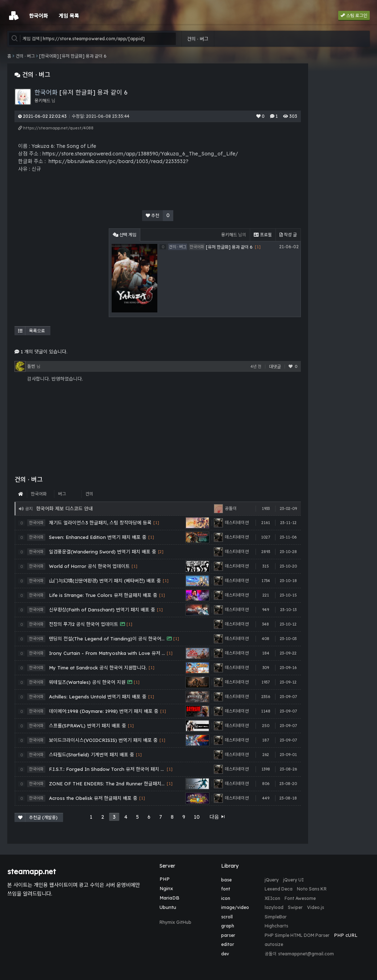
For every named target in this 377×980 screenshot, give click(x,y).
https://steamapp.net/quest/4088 (56, 128)
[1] (156, 523)
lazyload (274, 907)
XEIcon (272, 898)
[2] (161, 552)
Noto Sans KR (312, 889)
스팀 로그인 (354, 15)
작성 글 (288, 235)
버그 (62, 494)
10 (197, 817)
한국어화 (39, 494)
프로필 (263, 235)
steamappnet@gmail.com (306, 954)
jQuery (272, 880)
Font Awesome (300, 898)
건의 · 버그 (198, 39)
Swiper (295, 907)
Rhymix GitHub (175, 922)
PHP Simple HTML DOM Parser (297, 935)
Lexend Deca (279, 889)
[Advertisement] (60, 274)
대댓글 (275, 367)
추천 (159, 216)
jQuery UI (293, 880)
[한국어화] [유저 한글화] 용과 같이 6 (73, 56)
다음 (217, 817)
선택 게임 (125, 235)
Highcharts (276, 926)
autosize (274, 944)
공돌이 (271, 954)
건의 (89, 494)
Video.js (316, 907)
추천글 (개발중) (38, 817)
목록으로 (32, 331)
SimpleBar (276, 917)
